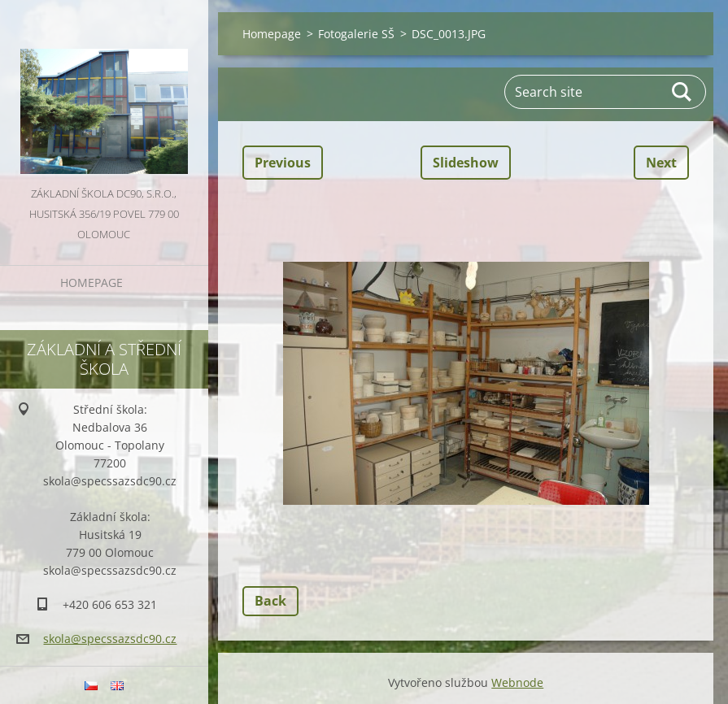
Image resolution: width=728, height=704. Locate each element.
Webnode (517, 682)
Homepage (92, 282)
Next (661, 163)
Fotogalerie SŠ (356, 34)
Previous (283, 163)
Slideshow (466, 163)
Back (270, 601)
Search (682, 92)
